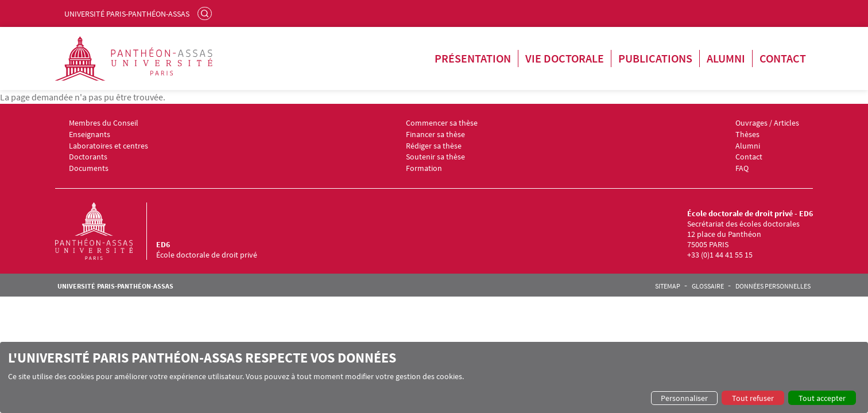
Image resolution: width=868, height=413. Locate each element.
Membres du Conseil (104, 123)
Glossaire (708, 286)
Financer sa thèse (435, 135)
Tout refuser (753, 398)
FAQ (742, 168)
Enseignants (90, 135)
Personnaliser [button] (684, 398)
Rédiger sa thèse (434, 146)
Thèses (747, 135)
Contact (783, 58)
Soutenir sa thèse (435, 157)
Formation (424, 168)
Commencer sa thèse (442, 123)
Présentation (473, 58)
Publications (655, 58)
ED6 (163, 244)
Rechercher (206, 13)
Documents (89, 168)
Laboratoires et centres (108, 146)
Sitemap (668, 286)
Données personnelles (773, 286)
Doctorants (88, 157)
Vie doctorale (565, 58)
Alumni (726, 58)
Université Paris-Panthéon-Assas (127, 14)
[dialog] (434, 377)
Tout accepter (822, 398)
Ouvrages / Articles (767, 123)
